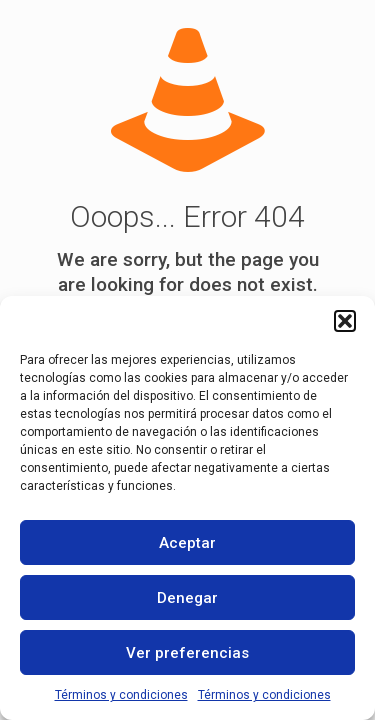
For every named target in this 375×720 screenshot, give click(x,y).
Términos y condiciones (121, 695)
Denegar (187, 598)
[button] (345, 321)
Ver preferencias (187, 653)
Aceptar (187, 543)
